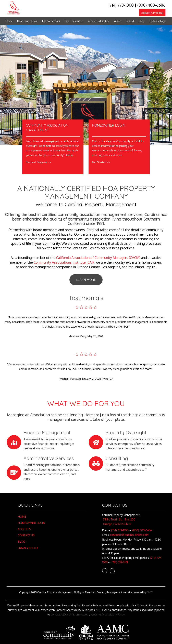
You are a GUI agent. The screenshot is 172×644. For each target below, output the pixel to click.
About (118, 21)
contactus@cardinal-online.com (129, 535)
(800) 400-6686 (151, 5)
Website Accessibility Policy (108, 614)
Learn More (86, 280)
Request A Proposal (152, 13)
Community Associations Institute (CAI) (64, 262)
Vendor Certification (99, 21)
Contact (130, 21)
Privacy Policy (28, 548)
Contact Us (26, 535)
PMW (150, 592)
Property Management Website (114, 592)
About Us (24, 529)
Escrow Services (51, 21)
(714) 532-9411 (120, 562)
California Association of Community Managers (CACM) (98, 258)
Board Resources (74, 21)
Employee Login (158, 21)
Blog (142, 21)
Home (9, 21)
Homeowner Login (27, 21)
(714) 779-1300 (121, 5)
